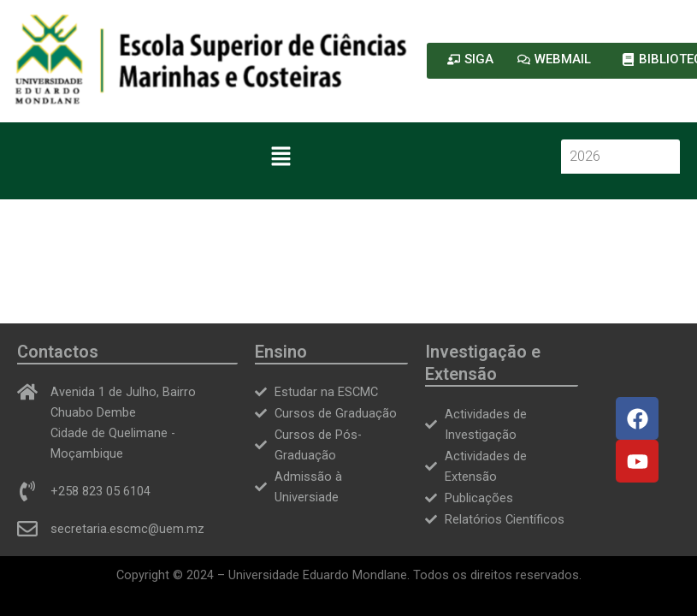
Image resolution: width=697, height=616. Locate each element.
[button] (281, 158)
